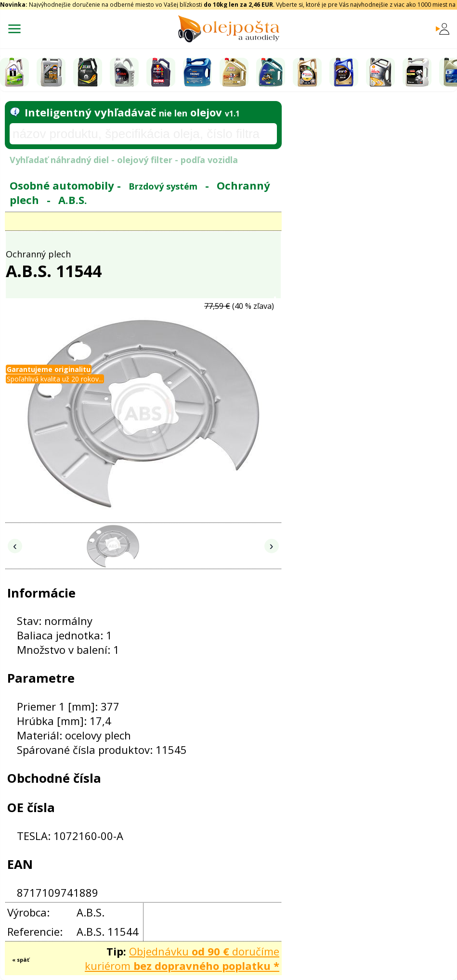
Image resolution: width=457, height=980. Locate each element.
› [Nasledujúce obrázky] (272, 546)
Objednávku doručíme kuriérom (182, 958)
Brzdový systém (163, 186)
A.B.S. (73, 200)
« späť (21, 960)
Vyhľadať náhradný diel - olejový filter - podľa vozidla (124, 160)
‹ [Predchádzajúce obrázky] (15, 546)
